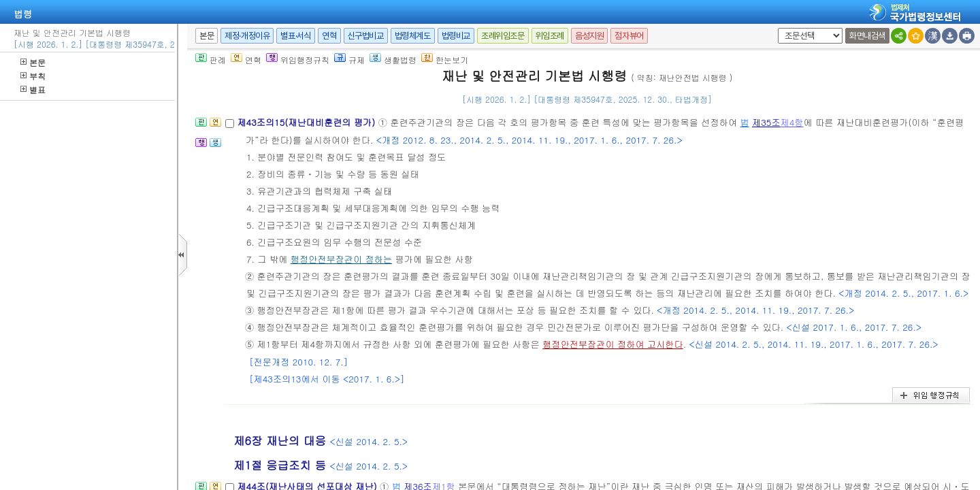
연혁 (329, 36)
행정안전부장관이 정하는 (341, 259)
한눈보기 (445, 60)
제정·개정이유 (247, 36)
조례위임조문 (503, 36)
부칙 (33, 76)
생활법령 (393, 60)
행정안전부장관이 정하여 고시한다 (613, 344)
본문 (33, 62)
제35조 (766, 122)
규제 (349, 60)
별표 (33, 89)
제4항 (792, 122)
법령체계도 (413, 36)
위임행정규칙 (298, 60)
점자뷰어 (629, 36)
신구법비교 (366, 36)
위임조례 (550, 36)
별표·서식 (296, 36)
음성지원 (589, 36)
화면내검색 (867, 36)
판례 (211, 60)
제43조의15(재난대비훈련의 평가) (307, 122)
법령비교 (456, 36)
